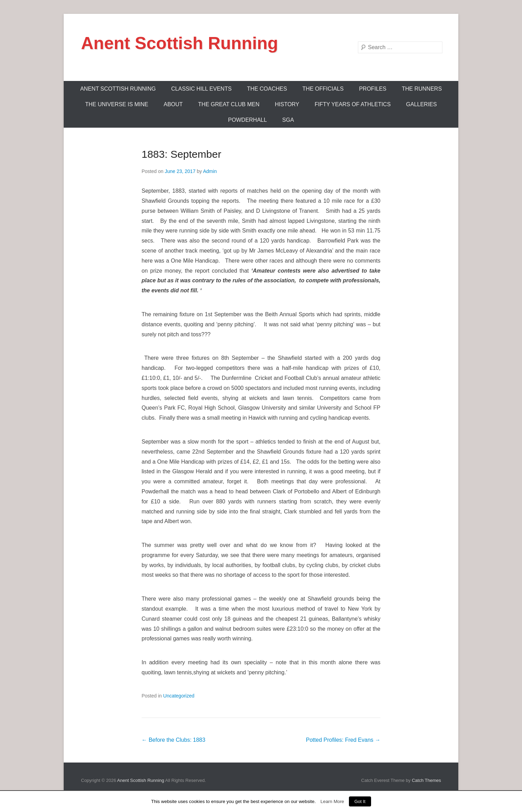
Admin (210, 171)
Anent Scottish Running (179, 43)
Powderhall (247, 120)
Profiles (373, 89)
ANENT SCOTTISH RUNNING (118, 89)
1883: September (181, 154)
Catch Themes (426, 780)
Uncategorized (179, 696)
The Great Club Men (229, 104)
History (287, 104)
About (173, 104)
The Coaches (267, 89)
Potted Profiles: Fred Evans (343, 740)
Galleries (421, 104)
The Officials (323, 89)
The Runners (422, 89)
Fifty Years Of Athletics (353, 104)
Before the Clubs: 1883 (173, 740)
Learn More (332, 801)
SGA (288, 120)
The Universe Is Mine (117, 104)
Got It (360, 801)
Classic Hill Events (202, 89)
